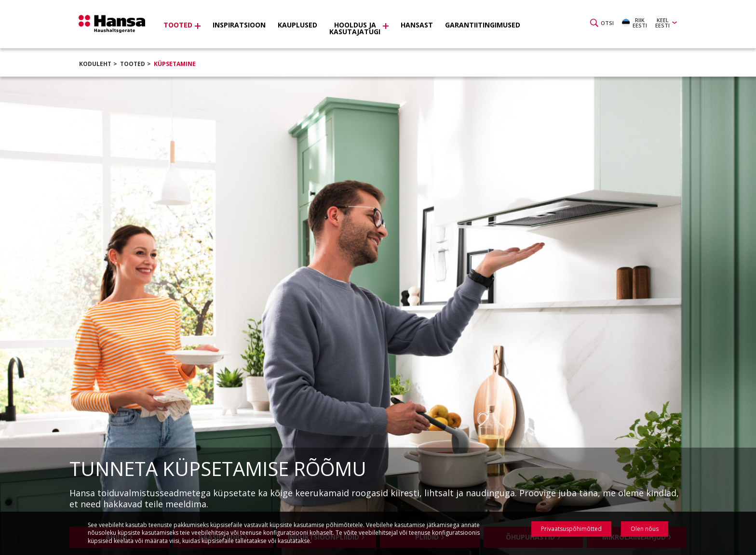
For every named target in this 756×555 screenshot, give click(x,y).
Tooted (133, 64)
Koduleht (95, 64)
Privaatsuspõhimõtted (571, 529)
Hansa (115, 26)
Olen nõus (645, 529)
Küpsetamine (175, 64)
